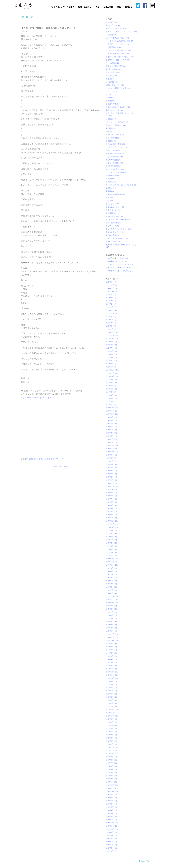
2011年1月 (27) (111, 782)
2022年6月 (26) (111, 351)
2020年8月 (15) (111, 420)
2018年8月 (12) (111, 496)
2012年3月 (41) (111, 738)
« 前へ (55, 467)
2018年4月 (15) (111, 508)
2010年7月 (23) (111, 801)
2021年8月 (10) (111, 383)
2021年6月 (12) (111, 389)
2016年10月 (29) (112, 565)
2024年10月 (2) (111, 291)
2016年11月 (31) (112, 562)
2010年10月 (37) (112, 791)
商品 (119, 7)
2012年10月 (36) (112, 716)
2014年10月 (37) (112, 640)
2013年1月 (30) (111, 706)
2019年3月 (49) (111, 474)
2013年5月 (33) (111, 694)
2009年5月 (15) (111, 845)
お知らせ (129, 7)
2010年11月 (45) (112, 788)
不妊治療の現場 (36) (113, 166)
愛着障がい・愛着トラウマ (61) (118, 60)
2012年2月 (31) (111, 741)
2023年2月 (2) (111, 329)
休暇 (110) (110, 201)
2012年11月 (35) (112, 713)
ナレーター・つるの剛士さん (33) (119, 50)
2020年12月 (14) (112, 408)
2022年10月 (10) (112, 339)
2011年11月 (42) (112, 751)
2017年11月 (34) (112, 524)
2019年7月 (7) (111, 461)
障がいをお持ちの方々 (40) (116, 125)
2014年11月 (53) (112, 637)
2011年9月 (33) (111, 757)
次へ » (66, 467)
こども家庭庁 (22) (113, 63)
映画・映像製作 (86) (113, 223)
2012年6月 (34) (111, 729)
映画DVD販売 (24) (113, 242)
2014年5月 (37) (111, 656)
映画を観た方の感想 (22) (115, 154)
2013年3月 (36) (111, 700)
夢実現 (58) (110, 191)
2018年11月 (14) (112, 486)
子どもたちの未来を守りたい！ (120, 268)
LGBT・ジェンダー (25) (115, 85)
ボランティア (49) (113, 204)
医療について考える (38, 459)
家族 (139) (110, 198)
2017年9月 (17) (111, 530)
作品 (97, 7)
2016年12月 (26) (112, 559)
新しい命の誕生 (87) (113, 160)
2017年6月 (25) (111, 540)
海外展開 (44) (111, 213)
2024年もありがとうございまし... (120, 261)
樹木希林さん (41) (115, 47)
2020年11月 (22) (112, 411)
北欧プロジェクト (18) (114, 110)
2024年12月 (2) (111, 285)
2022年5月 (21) (111, 354)
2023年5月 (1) (111, 320)
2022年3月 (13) (111, 361)
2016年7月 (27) (111, 574)
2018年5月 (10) (111, 505)
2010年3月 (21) (111, 813)
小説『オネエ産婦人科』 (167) (117, 38)
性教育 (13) (110, 79)
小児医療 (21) (111, 119)
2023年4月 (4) (111, 323)
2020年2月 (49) (111, 439)
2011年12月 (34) (112, 747)
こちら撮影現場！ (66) (114, 157)
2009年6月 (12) (111, 842)
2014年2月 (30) (111, 666)
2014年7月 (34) (111, 650)
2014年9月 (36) (111, 644)
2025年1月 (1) (111, 282)
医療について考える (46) (115, 135)
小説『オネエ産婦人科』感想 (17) (121, 41)
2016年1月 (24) (111, 593)
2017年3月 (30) (111, 549)
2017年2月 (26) (111, 552)
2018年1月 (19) (111, 518)
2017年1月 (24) (111, 556)
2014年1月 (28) (111, 669)
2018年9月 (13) (111, 493)
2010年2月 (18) (111, 817)
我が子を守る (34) (113, 176)
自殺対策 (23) (111, 141)
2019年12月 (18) (112, 446)
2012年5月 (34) (111, 732)
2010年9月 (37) (111, 795)
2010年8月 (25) (111, 798)
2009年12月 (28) (112, 823)
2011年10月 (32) (112, 754)
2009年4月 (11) (111, 848)
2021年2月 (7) (111, 401)
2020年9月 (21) (111, 417)
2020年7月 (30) (111, 423)
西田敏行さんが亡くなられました (120, 271)
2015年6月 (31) (111, 615)
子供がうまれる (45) (113, 150)
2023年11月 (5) (111, 313)
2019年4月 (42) (111, 471)
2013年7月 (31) (111, 688)
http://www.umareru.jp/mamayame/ (37, 398)
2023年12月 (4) (111, 310)
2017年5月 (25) (111, 543)
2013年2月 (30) (111, 703)
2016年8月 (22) (111, 571)
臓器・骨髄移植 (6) (113, 138)
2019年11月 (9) (111, 449)
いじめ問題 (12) (112, 82)
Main (60, 467)
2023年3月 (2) (111, 326)
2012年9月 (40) (111, 719)
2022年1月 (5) (111, 367)
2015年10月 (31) (112, 603)
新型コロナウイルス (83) (115, 232)
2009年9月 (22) (111, 832)
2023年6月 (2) (111, 317)
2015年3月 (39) (111, 625)
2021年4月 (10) (111, 395)
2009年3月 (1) (111, 851)
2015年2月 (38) (111, 628)
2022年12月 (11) (112, 332)
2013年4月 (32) (111, 697)
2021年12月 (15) (112, 370)
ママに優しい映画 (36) (114, 216)
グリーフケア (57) (113, 91)
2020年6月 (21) (111, 427)
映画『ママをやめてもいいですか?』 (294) (122, 32)
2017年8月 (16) (111, 534)
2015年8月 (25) (111, 609)
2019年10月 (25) (112, 452)
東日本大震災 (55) (113, 235)
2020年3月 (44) (111, 436)
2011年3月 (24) (111, 776)
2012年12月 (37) (112, 710)
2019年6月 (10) (111, 464)
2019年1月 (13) (111, 480)
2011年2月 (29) (111, 779)
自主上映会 (108, 7)
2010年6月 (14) (111, 804)
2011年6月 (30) (111, 766)
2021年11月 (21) (112, 373)
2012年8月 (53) (111, 722)
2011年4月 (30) (111, 773)
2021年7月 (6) (111, 386)
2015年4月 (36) (111, 622)
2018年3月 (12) (111, 512)
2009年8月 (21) (111, 835)
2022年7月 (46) (111, 348)
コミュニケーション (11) (115, 207)
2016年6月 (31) (111, 578)
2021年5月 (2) (111, 392)
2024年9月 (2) (111, 295)
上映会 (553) (110, 98)
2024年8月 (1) (111, 298)
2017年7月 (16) (111, 537)
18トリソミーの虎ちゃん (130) (117, 54)
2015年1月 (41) (111, 631)
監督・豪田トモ (85, 7)
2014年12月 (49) (112, 634)
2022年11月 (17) (112, 335)
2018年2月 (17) (111, 515)
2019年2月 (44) (111, 477)
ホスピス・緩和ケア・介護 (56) (118, 88)
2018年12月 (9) (111, 483)
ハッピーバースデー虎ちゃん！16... (121, 264)
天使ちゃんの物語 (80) (114, 163)
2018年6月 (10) (111, 502)
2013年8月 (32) (111, 684)
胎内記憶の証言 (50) (113, 69)
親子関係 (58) (111, 182)
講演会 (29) (110, 101)
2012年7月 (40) (111, 725)
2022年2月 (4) (111, 364)
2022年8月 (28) (111, 345)
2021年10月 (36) (112, 376)
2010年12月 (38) (112, 785)
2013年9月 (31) (111, 681)
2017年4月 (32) (111, 546)
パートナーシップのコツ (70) (117, 122)
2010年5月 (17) (111, 807)
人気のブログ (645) (113, 25)
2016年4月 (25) (111, 584)
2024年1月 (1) (111, 307)
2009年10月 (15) (112, 829)
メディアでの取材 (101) (115, 169)
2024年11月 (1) (111, 288)
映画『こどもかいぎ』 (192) (116, 28)
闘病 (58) (109, 131)
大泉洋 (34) (112, 35)
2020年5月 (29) (111, 430)
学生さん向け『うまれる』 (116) (118, 107)
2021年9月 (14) (111, 379)
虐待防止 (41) (111, 188)
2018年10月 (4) (111, 490)
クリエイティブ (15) (113, 226)
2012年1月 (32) (111, 744)
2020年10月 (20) (112, 414)
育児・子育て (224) (113, 72)
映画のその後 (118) (113, 104)
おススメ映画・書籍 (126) (116, 144)
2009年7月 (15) (111, 839)
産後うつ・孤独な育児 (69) (116, 66)
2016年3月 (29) (111, 587)
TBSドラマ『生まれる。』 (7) (117, 238)
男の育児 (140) (111, 76)
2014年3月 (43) (111, 662)
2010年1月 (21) (111, 820)
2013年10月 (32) (112, 678)
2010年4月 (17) (111, 810)
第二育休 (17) (111, 94)
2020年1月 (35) (111, 442)
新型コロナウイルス (55, 459)
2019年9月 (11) (111, 455)
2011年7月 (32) (111, 763)
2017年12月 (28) (112, 521)
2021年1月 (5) (111, 405)
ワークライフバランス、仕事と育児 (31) (121, 185)
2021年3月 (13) (111, 398)
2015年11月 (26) (112, 600)
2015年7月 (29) (111, 612)
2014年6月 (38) (111, 653)
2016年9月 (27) (111, 568)
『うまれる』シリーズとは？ (62, 7)
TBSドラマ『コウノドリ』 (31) (118, 147)
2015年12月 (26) (112, 596)
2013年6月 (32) (111, 691)
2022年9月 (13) (111, 342)
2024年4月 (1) (111, 301)
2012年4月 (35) (111, 735)
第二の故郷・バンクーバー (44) (118, 220)
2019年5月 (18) (111, 468)
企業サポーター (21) (113, 210)
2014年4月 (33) (111, 659)
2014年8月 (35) (111, 647)
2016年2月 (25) (111, 590)
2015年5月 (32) (111, 618)
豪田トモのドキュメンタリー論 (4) (119, 229)
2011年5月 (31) (111, 769)
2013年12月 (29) (112, 672)
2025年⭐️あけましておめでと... (120, 258)
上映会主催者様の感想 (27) (116, 194)
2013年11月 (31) (112, 675)
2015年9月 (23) (111, 606)
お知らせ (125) (111, 22)
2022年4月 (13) (111, 357)
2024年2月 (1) (111, 304)
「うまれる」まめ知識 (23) (116, 172)
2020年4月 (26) (111, 433)
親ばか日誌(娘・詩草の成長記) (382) (120, 57)
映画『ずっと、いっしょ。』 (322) (119, 44)
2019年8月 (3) (111, 458)
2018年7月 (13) (111, 499)
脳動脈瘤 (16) (111, 128)
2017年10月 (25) (112, 527)
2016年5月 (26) (111, 581)
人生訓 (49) (110, 179)
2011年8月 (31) (111, 760)
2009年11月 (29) (112, 826)
